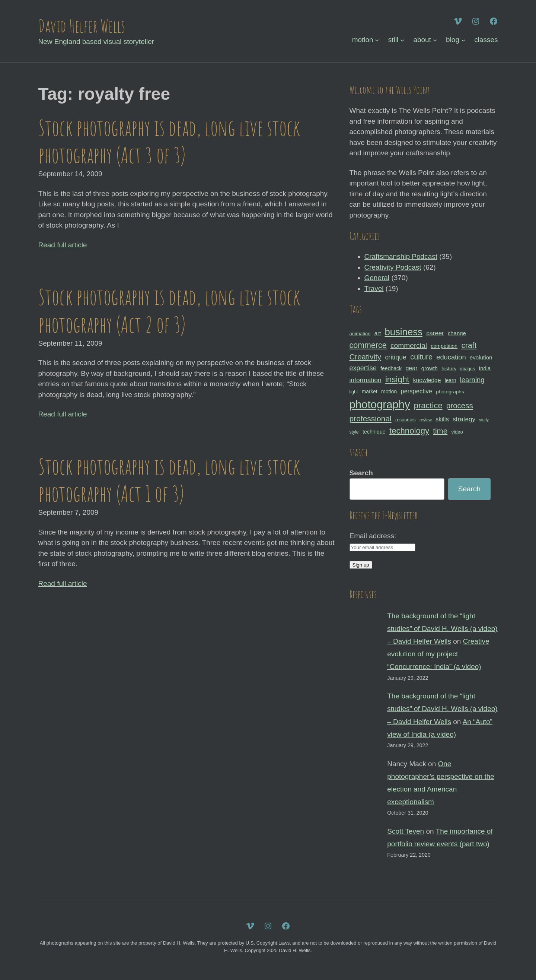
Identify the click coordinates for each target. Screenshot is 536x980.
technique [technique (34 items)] (374, 432)
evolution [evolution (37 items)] (481, 357)
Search (361, 473)
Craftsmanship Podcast (401, 256)
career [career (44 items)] (435, 333)
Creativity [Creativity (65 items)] (366, 357)
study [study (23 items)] (484, 420)
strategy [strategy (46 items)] (464, 419)
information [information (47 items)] (366, 380)
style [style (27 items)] (354, 432)
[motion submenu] (377, 40)
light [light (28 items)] (354, 392)
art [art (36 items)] (378, 333)
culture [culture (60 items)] (421, 357)
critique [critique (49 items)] (396, 357)
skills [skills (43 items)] (442, 419)
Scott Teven (406, 831)
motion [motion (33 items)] (389, 391)
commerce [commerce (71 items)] (368, 345)
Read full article (63, 245)
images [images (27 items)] (467, 369)
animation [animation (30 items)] (360, 334)
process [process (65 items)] (460, 405)
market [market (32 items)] (370, 391)
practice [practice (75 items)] (428, 405)
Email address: (373, 536)
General (377, 278)
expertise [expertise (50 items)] (363, 368)
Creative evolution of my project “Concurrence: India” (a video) (438, 654)
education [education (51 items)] (451, 357)
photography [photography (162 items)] (380, 404)
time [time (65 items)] (440, 431)
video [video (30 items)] (457, 432)
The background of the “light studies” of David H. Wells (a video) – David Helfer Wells (442, 629)
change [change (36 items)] (457, 333)
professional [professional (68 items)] (371, 418)
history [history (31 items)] (449, 369)
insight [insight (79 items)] (397, 379)
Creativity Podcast (393, 267)
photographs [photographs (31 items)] (450, 392)
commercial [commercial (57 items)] (409, 345)
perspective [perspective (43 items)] (417, 391)
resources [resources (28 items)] (406, 420)
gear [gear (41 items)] (411, 368)
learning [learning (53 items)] (472, 380)
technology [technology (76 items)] (409, 431)
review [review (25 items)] (426, 420)
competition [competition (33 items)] (444, 346)
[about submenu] (435, 40)
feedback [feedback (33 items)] (391, 368)
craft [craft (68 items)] (469, 345)
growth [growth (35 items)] (430, 368)
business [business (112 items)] (403, 332)
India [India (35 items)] (485, 368)
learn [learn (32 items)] (451, 380)
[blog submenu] (463, 40)
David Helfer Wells (82, 26)
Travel (374, 288)
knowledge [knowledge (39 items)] (427, 380)
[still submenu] (402, 40)
